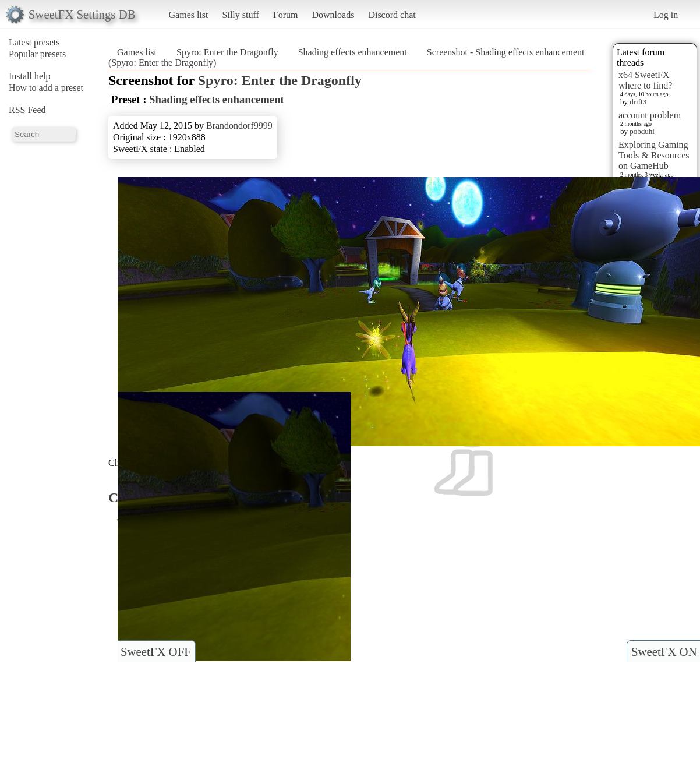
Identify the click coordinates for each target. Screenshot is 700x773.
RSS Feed (27, 110)
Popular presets (37, 54)
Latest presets (34, 42)
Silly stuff (241, 15)
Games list (189, 15)
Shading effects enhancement (353, 52)
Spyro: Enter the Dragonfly (227, 52)
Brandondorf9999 (239, 126)
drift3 (638, 102)
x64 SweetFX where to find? (645, 80)
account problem (650, 115)
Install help (30, 76)
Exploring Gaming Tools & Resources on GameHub (654, 155)
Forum (286, 15)
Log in (666, 15)
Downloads (333, 15)
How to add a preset (46, 88)
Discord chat (392, 15)
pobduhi (642, 131)
